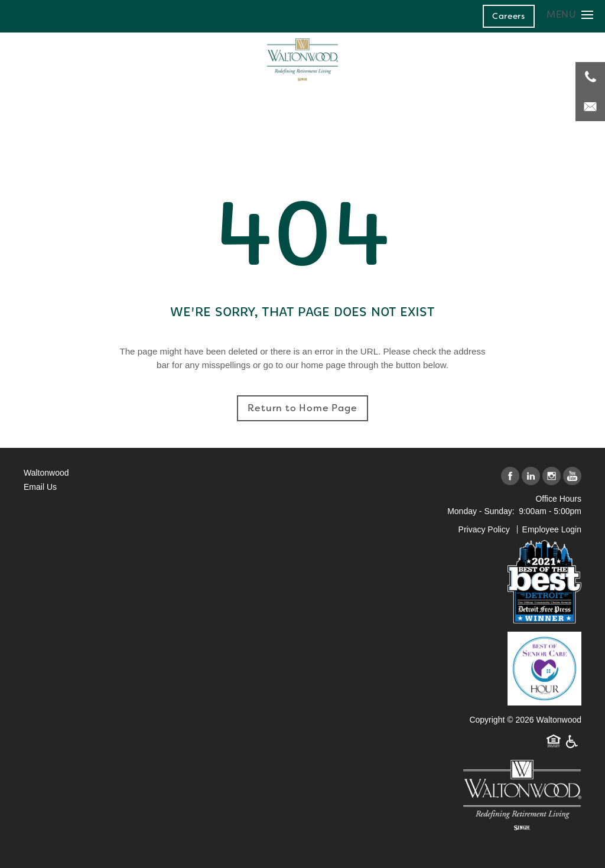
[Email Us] (590, 106)
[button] (509, 16)
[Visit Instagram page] (552, 477)
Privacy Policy (484, 529)
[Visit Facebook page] (510, 477)
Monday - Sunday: (481, 511)
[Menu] (570, 14)
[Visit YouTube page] (572, 477)
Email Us (40, 487)
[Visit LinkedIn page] (531, 477)
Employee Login (552, 529)
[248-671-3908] (590, 77)
